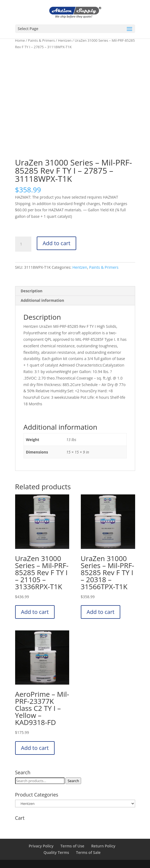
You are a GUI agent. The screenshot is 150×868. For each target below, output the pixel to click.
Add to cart (57, 243)
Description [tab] (32, 291)
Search (73, 781)
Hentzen (65, 40)
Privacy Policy (41, 846)
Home (20, 40)
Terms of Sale (88, 852)
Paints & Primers (41, 40)
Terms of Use (72, 846)
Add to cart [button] (35, 612)
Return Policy (103, 846)
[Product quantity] (23, 244)
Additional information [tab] (43, 300)
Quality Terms (56, 852)
